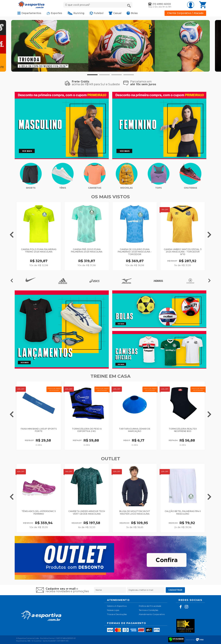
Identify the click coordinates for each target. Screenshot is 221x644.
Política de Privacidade (150, 606)
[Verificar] (176, 639)
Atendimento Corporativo (152, 614)
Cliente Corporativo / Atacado (185, 13)
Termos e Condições (148, 610)
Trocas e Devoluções (117, 614)
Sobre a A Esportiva (117, 606)
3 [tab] (117, 75)
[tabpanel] (110, 46)
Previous (12, 234)
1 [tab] (92, 75)
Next (209, 234)
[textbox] (98, 5)
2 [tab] (104, 75)
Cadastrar (175, 590)
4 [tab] (129, 75)
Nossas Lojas (113, 610)
